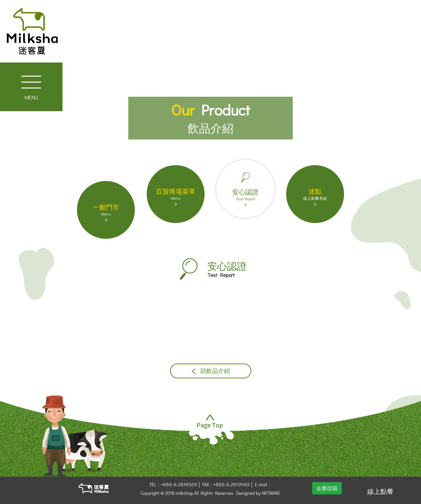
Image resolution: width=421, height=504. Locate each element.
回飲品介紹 (211, 371)
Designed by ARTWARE (258, 493)
